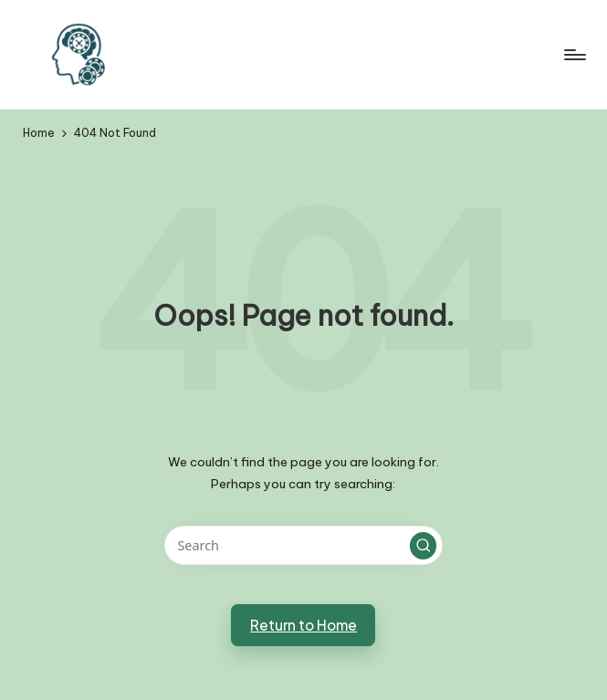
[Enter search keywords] (303, 545)
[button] (424, 546)
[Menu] (574, 55)
